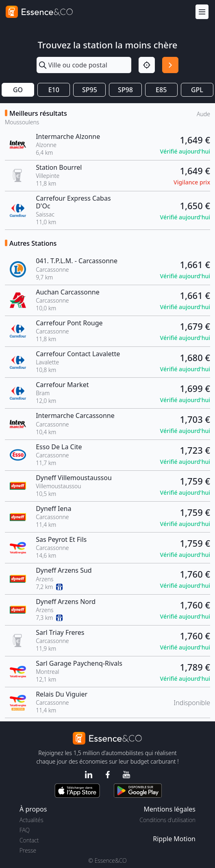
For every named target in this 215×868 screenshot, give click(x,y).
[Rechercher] (170, 65)
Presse (28, 850)
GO (18, 90)
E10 (54, 90)
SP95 (90, 90)
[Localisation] (147, 65)
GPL (197, 90)
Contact (29, 840)
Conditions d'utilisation (167, 820)
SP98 (125, 90)
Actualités (31, 820)
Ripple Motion (174, 839)
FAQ (25, 830)
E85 (161, 90)
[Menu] (202, 12)
